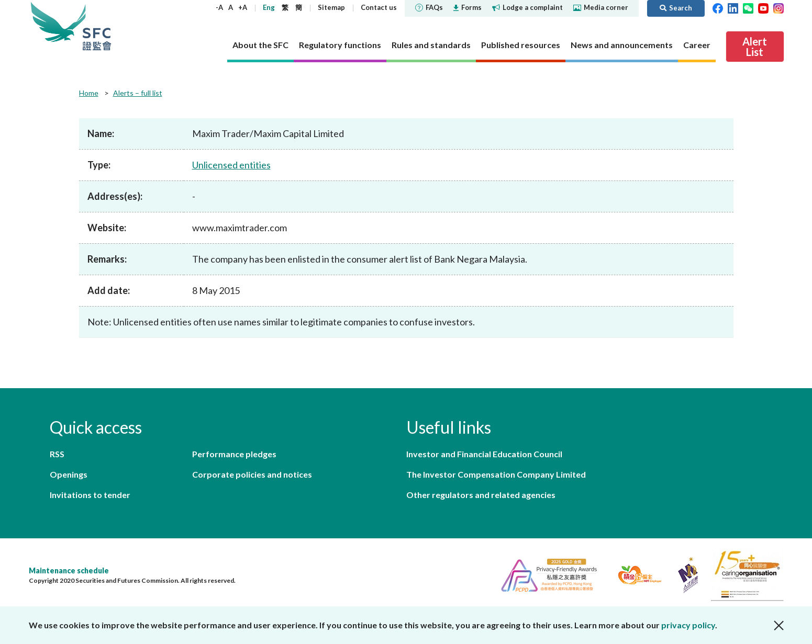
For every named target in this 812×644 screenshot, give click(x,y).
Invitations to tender (90, 495)
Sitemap (331, 7)
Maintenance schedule (69, 570)
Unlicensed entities (231, 165)
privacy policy (688, 625)
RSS (57, 454)
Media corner (601, 7)
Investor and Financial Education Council (484, 454)
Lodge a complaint (527, 7)
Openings (69, 474)
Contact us (379, 7)
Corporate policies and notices (252, 474)
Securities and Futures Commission (97, 26)
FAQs (429, 7)
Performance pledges (234, 454)
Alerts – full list (138, 93)
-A (219, 7)
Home (89, 93)
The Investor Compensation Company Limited (496, 474)
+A (243, 7)
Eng (269, 7)
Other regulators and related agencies (481, 495)
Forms (468, 7)
